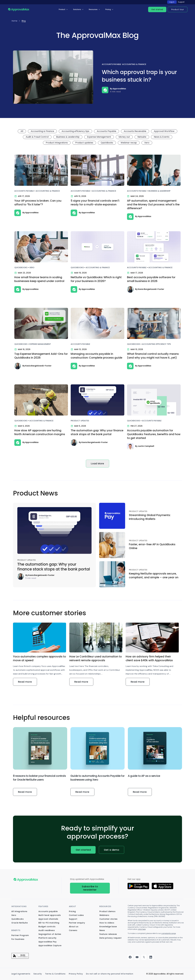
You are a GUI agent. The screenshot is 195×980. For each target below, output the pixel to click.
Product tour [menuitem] (178, 9)
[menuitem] (20, 958)
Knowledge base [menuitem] (108, 927)
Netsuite (142, 137)
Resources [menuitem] (93, 9)
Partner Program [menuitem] (20, 935)
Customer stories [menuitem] (108, 919)
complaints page (169, 933)
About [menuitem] (73, 906)
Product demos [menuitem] (107, 911)
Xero (147, 143)
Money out (124, 137)
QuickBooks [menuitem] (17, 919)
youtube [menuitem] (137, 957)
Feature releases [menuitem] (108, 934)
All (22, 131)
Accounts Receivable (135, 131)
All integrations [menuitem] (19, 911)
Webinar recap (129, 143)
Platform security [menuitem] (47, 938)
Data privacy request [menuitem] (110, 938)
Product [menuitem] (62, 9)
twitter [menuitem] (144, 957)
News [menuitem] (102, 930)
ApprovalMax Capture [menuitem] (50, 945)
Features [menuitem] (43, 906)
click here (142, 929)
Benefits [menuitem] (16, 930)
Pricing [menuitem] (108, 9)
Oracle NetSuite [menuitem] (19, 923)
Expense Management (99, 137)
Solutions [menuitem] (77, 9)
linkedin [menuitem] (151, 957)
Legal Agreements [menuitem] (21, 974)
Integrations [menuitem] (19, 906)
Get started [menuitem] (157, 9)
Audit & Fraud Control (37, 137)
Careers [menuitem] (73, 930)
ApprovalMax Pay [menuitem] (47, 942)
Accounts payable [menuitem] (48, 911)
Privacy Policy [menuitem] (76, 974)
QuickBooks (107, 143)
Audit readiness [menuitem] (47, 930)
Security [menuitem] (38, 974)
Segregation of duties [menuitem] (50, 934)
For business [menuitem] (18, 939)
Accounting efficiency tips (75, 131)
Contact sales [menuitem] (76, 915)
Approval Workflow (164, 131)
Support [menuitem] (73, 919)
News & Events (162, 137)
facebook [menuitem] (130, 957)
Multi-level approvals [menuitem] (50, 915)
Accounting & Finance (134, 64)
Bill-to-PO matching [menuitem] (49, 923)
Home (14, 21)
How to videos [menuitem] (107, 923)
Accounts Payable (112, 64)
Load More (97, 463)
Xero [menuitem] (14, 915)
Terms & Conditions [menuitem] (55, 974)
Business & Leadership (68, 137)
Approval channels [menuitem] (48, 919)
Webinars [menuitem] (104, 915)
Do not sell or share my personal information (110, 974)
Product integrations (57, 143)
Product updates (84, 143)
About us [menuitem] (74, 927)
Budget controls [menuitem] (47, 927)
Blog (24, 21)
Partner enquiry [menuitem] (77, 923)
